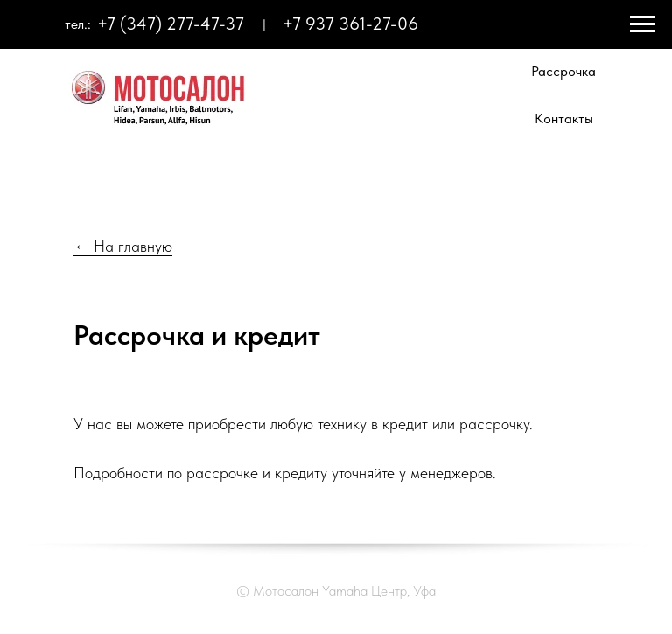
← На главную (123, 246)
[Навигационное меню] (642, 24)
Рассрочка (563, 71)
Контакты (564, 118)
